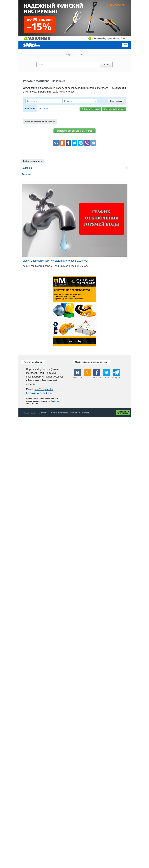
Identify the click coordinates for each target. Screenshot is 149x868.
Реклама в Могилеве (59, 413)
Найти (106, 65)
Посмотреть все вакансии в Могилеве (74, 131)
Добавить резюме (90, 109)
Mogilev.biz (71, 55)
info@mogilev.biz (44, 389)
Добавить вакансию (114, 109)
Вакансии (27, 168)
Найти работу (116, 101)
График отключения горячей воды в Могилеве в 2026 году (55, 261)
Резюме (26, 174)
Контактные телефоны (39, 393)
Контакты (86, 413)
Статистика (75, 413)
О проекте (43, 413)
